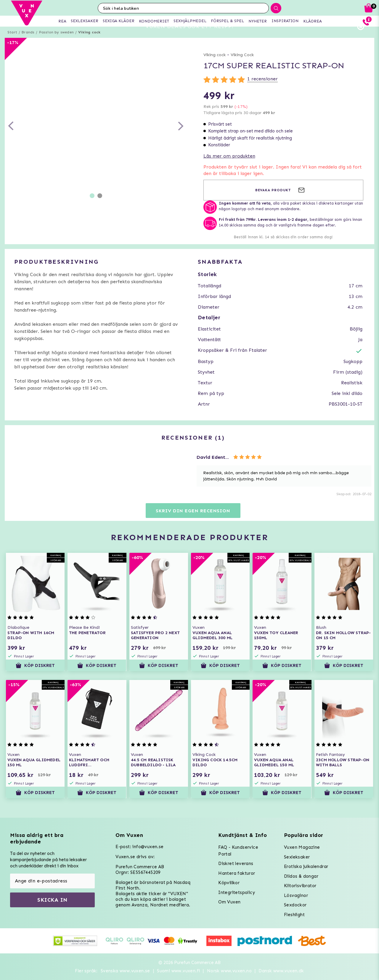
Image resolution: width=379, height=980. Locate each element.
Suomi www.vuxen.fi (178, 971)
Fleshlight (294, 915)
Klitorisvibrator (300, 886)
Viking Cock (242, 65)
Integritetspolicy (237, 892)
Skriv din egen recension (193, 521)
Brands (28, 43)
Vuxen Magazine (302, 847)
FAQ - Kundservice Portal (238, 851)
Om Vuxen (229, 902)
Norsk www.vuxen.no (229, 971)
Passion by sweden (56, 43)
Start (12, 43)
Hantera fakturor (237, 873)
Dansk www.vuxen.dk (281, 971)
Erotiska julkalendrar (306, 866)
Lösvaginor (296, 895)
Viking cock (89, 43)
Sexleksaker (297, 857)
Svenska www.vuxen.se (125, 971)
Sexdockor (295, 905)
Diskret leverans (236, 864)
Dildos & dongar (301, 876)
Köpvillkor (229, 883)
